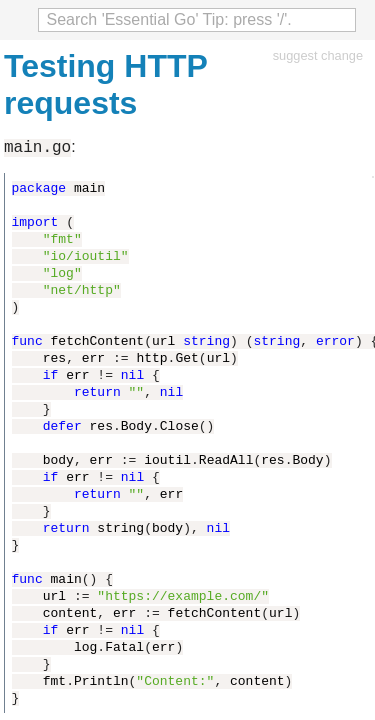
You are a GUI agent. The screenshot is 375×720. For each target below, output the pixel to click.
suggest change (318, 55)
